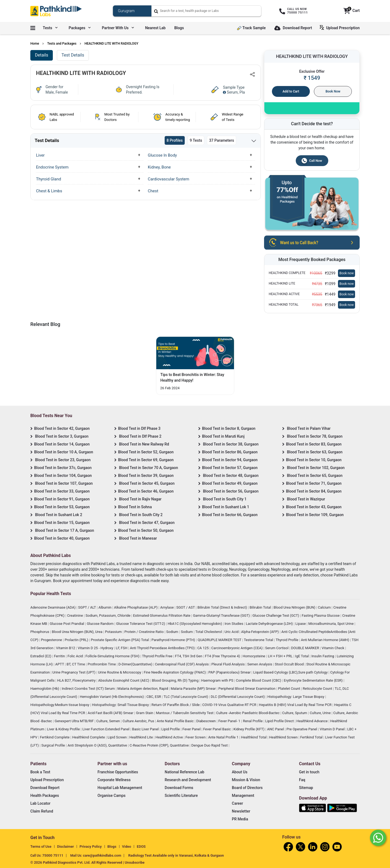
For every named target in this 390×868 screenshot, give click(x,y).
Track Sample (251, 28)
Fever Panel (192, 729)
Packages (80, 28)
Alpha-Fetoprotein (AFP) (260, 632)
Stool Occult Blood (290, 664)
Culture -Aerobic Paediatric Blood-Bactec (248, 713)
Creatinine (76, 615)
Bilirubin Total (261, 607)
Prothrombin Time (102, 664)
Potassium (114, 632)
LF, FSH (122, 648)
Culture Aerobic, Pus (139, 721)
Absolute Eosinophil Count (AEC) (124, 680)
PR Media (240, 819)
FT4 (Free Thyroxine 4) (223, 656)
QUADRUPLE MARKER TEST (220, 640)
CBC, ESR (154, 697)
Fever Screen (196, 737)
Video (127, 846)
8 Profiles (175, 140)
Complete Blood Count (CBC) (259, 680)
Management (243, 796)
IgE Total (302, 656)
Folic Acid (76, 656)
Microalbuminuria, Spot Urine (331, 624)
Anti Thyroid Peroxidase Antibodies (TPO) (163, 648)
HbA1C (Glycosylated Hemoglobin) (195, 624)
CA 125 (203, 648)
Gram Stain (145, 713)
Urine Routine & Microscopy (120, 672)
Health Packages (45, 796)
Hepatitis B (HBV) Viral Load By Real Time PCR (296, 705)
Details (42, 55)
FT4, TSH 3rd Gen (189, 656)
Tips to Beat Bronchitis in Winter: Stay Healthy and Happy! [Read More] (192, 377)
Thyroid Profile (287, 640)
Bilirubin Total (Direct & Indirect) (223, 607)
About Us (240, 772)
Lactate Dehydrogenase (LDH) (270, 624)
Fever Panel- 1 (230, 721)
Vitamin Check (334, 648)
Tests (50, 28)
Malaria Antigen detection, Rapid (143, 689)
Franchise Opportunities (118, 772)
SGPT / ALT (88, 607)
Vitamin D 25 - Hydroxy (96, 648)
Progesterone (52, 640)
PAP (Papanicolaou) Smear (230, 672)
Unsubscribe (135, 862)
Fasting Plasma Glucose (321, 615)
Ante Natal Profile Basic (176, 721)
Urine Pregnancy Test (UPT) (74, 672)
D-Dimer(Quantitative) (136, 664)
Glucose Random (100, 624)
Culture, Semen (109, 721)
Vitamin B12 (66, 648)
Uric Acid (232, 632)
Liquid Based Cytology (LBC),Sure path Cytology (291, 672)
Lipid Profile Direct (280, 721)
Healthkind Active (170, 737)
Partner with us (118, 28)
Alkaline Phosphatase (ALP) (136, 607)
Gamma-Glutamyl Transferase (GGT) (222, 615)
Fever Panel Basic (217, 729)
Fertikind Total (312, 737)
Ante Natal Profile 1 (224, 737)
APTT (60, 664)
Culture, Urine (321, 713)
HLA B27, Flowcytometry (77, 680)
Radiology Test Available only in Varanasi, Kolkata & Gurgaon (176, 855)
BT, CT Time (76, 664)
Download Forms (179, 788)
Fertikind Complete (55, 737)
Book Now (333, 91)
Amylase (167, 607)
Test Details (73, 55)
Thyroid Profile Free (158, 656)
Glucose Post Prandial (67, 624)
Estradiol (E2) (41, 656)
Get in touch (309, 772)
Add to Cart (291, 91)
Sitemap (306, 788)
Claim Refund (42, 811)
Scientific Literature (181, 796)
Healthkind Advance (312, 721)
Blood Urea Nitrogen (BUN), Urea (77, 632)
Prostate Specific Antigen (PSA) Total (120, 640)
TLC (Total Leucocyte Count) (186, 697)
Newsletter (241, 811)
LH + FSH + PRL (281, 656)
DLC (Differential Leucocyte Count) (238, 697)
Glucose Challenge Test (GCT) (276, 615)
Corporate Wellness (114, 780)
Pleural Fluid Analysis (228, 664)
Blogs (179, 28)
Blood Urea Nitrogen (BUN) (295, 607)
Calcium (325, 607)
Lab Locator (40, 803)
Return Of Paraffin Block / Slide (176, 705)
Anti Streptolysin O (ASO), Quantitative (98, 745)
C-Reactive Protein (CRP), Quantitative (160, 745)
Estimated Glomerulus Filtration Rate (162, 615)
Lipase (301, 624)
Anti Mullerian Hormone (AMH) (326, 640)
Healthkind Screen (284, 737)
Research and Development (188, 780)
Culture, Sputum (295, 713)
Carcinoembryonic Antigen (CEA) (237, 648)
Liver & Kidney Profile (64, 729)
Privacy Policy (91, 846)
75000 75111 (53, 855)
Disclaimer (66, 846)
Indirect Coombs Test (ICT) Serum (89, 689)
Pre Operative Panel (302, 729)
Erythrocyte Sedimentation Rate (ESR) (314, 680)
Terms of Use (41, 846)
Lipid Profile (171, 729)
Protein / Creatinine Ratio (144, 632)
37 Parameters (222, 140)
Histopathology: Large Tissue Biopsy (296, 697)
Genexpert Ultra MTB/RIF (75, 721)
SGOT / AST (186, 607)
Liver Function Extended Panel (106, 729)
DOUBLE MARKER (305, 648)
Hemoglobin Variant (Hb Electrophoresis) (112, 697)
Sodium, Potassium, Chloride (108, 615)
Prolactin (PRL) (77, 640)
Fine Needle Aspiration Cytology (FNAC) (175, 672)
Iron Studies (234, 624)
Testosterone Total (259, 640)
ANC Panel (276, 729)
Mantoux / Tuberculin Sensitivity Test (185, 713)
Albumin (105, 607)
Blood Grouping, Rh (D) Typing (176, 680)
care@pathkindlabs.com (102, 855)
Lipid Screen (118, 737)
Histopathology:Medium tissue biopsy (60, 705)
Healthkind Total (254, 737)
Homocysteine (254, 656)
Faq (302, 780)
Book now (347, 273)
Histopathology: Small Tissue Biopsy (121, 705)
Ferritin (60, 656)
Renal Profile (253, 721)
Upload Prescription (341, 28)
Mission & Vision (246, 780)
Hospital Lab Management (120, 788)
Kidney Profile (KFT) (249, 729)
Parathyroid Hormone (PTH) (174, 640)
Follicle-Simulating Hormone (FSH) (113, 656)
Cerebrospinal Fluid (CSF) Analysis (182, 664)
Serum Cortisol (277, 648)
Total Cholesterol (209, 632)
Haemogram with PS (218, 680)
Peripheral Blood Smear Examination (247, 689)
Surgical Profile (54, 745)
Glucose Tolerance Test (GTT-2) (141, 624)
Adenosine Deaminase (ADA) (53, 607)
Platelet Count (290, 689)
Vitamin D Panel (333, 729)
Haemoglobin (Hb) (45, 689)
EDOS (141, 846)
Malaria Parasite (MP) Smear (194, 689)
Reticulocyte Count (318, 689)
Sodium (173, 632)
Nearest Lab (155, 28)
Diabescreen (207, 721)
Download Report (293, 28)
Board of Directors (247, 788)
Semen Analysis (260, 664)
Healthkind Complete (89, 737)
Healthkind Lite (142, 737)
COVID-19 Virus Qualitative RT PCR (230, 705)
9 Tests (196, 140)
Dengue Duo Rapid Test (210, 745)
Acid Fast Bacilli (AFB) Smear (111, 713)
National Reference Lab (184, 772)
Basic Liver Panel (146, 729)
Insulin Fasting (323, 656)
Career (237, 803)
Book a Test (40, 772)
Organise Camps (111, 796)
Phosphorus (40, 632)
